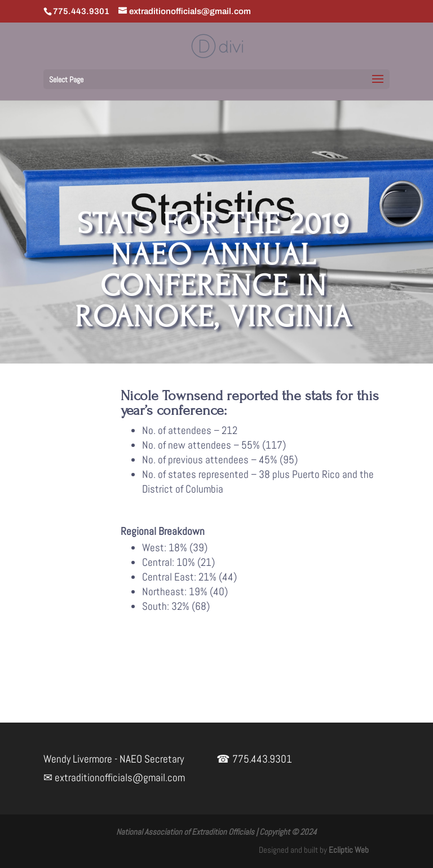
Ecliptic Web (349, 850)
